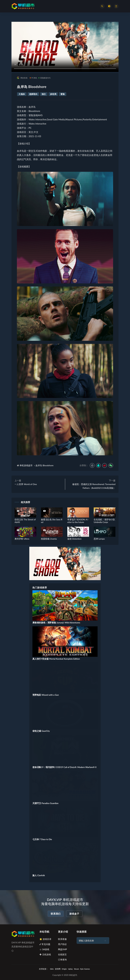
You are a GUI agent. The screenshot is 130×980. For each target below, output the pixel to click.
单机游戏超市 (26, 465)
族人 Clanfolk (39, 875)
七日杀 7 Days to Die (42, 839)
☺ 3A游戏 (44, 949)
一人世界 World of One (26, 484)
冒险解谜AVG (45, 78)
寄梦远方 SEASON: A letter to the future (78, 521)
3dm (52, 969)
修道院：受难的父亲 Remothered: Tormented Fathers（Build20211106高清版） (94, 486)
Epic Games (85, 969)
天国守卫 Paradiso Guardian (45, 803)
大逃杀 (22, 94)
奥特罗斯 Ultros (22, 539)
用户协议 (62, 944)
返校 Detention (74, 539)
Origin (64, 969)
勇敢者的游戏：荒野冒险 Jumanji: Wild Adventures (56, 623)
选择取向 (33, 94)
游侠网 (58, 969)
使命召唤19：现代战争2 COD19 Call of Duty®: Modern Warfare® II (64, 767)
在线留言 (62, 954)
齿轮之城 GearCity (41, 731)
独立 (44, 94)
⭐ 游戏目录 (45, 939)
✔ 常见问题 (45, 944)
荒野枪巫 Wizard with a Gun (46, 695)
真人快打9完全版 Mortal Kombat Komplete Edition (56, 659)
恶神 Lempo (99, 539)
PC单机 (34, 78)
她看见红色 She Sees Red (52, 521)
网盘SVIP (62, 949)
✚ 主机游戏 (45, 954)
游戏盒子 (74, 914)
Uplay (70, 969)
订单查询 (62, 960)
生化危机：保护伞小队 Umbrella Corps (104, 521)
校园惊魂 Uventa (49, 539)
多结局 (53, 94)
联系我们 (56, 914)
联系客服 (62, 939)
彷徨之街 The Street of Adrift (25, 521)
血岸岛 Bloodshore (45, 465)
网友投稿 (22, 78)
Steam (77, 969)
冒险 (63, 94)
